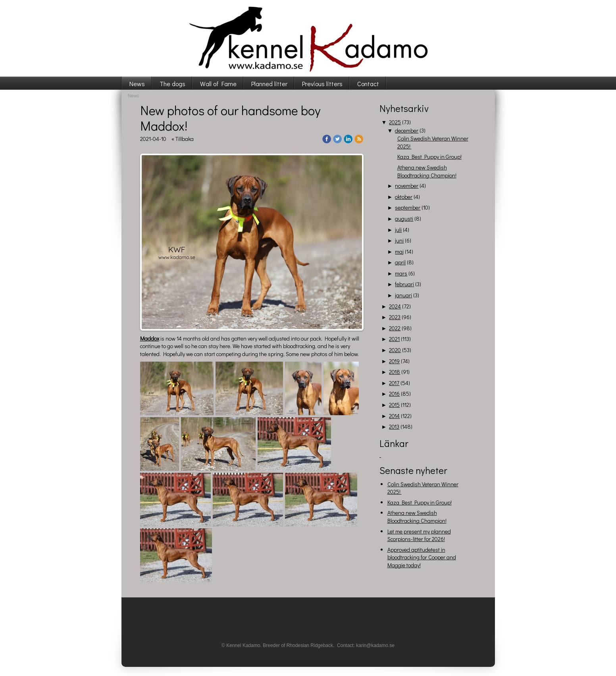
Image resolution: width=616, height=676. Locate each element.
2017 (394, 383)
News (137, 84)
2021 (394, 339)
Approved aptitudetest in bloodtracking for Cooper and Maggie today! (422, 557)
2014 (394, 416)
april (400, 262)
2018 (395, 372)
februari (404, 284)
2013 (394, 427)
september (408, 207)
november (407, 186)
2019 (394, 361)
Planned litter (269, 84)
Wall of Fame (218, 84)
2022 (395, 328)
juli (398, 230)
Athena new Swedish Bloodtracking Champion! (427, 171)
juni (399, 240)
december (407, 130)
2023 (395, 317)
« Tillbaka (183, 139)
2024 (395, 306)
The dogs (172, 84)
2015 (394, 405)
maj (399, 251)
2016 (394, 394)
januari (403, 295)
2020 (395, 350)
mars (401, 273)
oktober (404, 197)
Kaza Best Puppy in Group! (429, 157)
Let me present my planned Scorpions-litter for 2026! (419, 535)
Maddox (150, 338)
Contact (368, 84)
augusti (404, 219)
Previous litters (322, 84)
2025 (395, 122)
